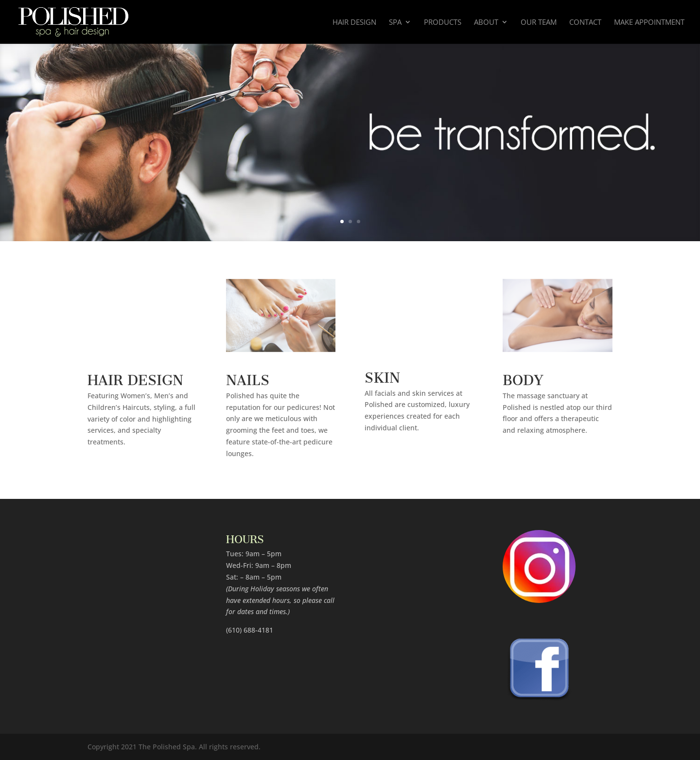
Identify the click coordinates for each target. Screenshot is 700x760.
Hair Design (354, 23)
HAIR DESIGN (135, 376)
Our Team (539, 23)
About (486, 23)
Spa (395, 23)
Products (443, 23)
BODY (523, 376)
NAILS (248, 376)
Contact (585, 23)
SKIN (382, 374)
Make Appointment (649, 23)
